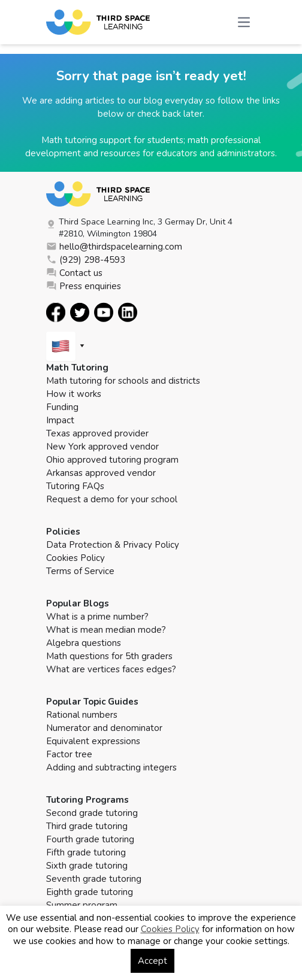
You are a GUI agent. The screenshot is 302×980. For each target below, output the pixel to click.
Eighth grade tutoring (90, 892)
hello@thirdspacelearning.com (114, 247)
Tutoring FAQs (75, 486)
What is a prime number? (97, 617)
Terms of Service (80, 571)
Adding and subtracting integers (111, 767)
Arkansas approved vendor (101, 473)
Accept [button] (152, 961)
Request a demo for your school (112, 499)
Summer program (82, 905)
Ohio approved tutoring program (112, 460)
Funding (62, 407)
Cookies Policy (75, 558)
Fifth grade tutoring (86, 852)
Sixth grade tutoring (87, 866)
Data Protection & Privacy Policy (113, 545)
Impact (60, 420)
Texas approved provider (97, 433)
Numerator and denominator (104, 728)
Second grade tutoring (92, 813)
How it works (74, 394)
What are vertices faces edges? (111, 669)
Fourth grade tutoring (90, 839)
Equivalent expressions (93, 741)
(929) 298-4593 (86, 260)
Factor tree (69, 754)
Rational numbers (82, 715)
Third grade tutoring (87, 826)
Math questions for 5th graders (109, 656)
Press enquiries (84, 286)
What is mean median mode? (106, 630)
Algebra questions (84, 643)
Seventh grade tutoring (94, 879)
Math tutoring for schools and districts (123, 381)
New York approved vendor (102, 447)
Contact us (74, 273)
